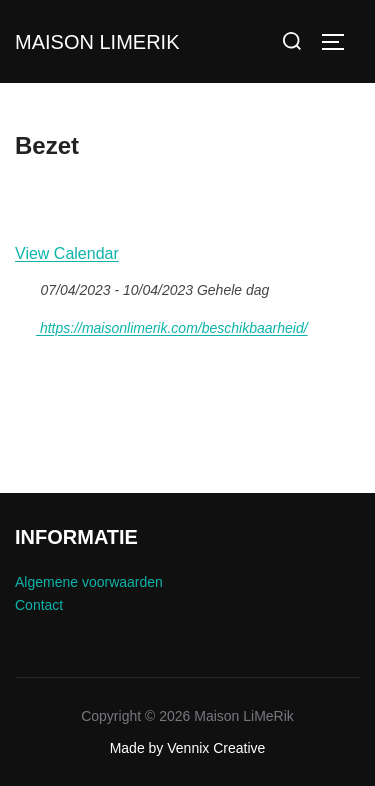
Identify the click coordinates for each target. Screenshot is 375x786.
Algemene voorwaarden (89, 582)
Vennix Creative (216, 748)
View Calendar (67, 253)
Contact (39, 605)
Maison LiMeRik (97, 42)
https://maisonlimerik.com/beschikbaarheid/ (161, 325)
